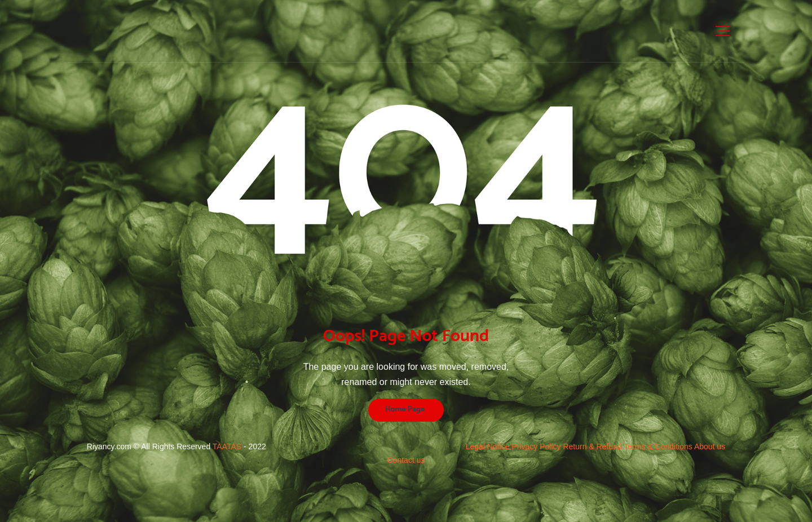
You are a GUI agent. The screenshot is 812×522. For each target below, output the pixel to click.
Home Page (405, 410)
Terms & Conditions (659, 446)
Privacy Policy (537, 446)
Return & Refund (593, 446)
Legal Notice (489, 446)
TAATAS (227, 446)
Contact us (406, 460)
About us (710, 446)
